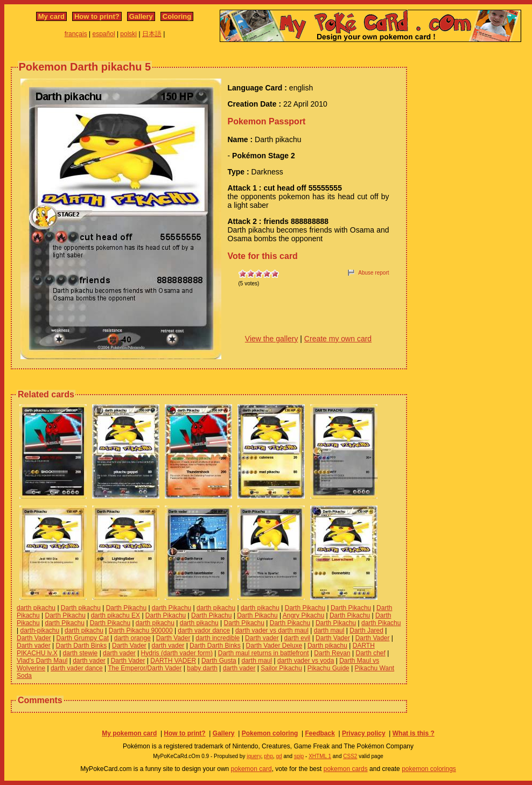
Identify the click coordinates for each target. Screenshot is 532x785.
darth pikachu (36, 608)
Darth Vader (34, 638)
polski (128, 34)
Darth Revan (332, 653)
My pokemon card (129, 733)
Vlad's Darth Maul (42, 661)
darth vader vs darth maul (272, 630)
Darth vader (262, 638)
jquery (254, 756)
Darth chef (370, 653)
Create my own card (338, 339)
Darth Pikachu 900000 (141, 630)
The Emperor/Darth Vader (145, 668)
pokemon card (251, 769)
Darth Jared (366, 630)
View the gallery (272, 339)
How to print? (97, 16)
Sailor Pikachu (281, 668)
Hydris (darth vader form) (177, 653)
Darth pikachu (81, 608)
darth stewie (80, 653)
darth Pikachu (171, 608)
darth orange (132, 638)
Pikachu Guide (328, 668)
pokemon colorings (429, 769)
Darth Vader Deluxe (274, 646)
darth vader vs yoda (306, 661)
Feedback (320, 733)
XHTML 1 (320, 756)
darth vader (168, 646)
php (268, 756)
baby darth (202, 668)
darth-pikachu (40, 630)
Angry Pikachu (303, 615)
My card (51, 16)
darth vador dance (204, 630)
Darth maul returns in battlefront (264, 653)
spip (299, 756)
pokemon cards (346, 769)
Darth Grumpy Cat (83, 638)
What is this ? (414, 733)
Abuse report (373, 273)
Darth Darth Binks (82, 646)
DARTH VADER (173, 661)
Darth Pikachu (126, 608)
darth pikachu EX (115, 615)
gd (279, 756)
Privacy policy (364, 733)
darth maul (329, 630)
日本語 (152, 34)
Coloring (177, 16)
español (104, 34)
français (76, 34)
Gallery (141, 16)
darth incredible (218, 638)
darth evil (297, 638)
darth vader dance (77, 668)
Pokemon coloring (270, 733)
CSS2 (350, 756)
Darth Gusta (219, 661)
